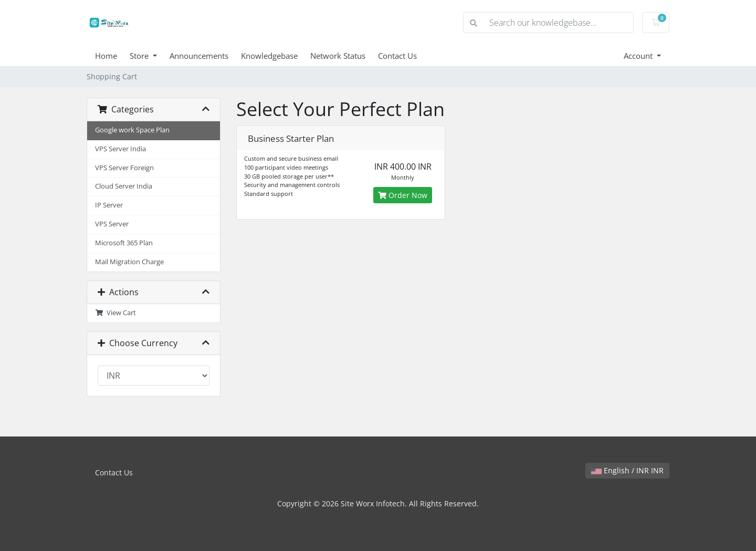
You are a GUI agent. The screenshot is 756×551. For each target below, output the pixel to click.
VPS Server (112, 224)
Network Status (338, 56)
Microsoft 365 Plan (124, 243)
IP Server (109, 205)
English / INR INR (627, 470)
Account (639, 56)
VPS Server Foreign (124, 168)
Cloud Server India (124, 186)
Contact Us (397, 56)
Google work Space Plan (132, 130)
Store (140, 56)
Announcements (199, 56)
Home (106, 56)
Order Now (403, 195)
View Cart (115, 313)
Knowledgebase (269, 56)
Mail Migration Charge (129, 262)
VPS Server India (120, 149)
